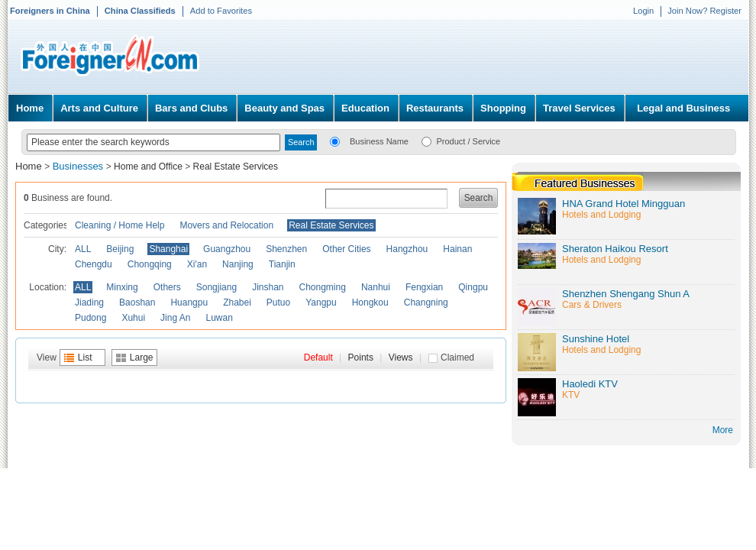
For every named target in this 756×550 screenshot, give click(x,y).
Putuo (278, 302)
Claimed (457, 357)
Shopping (503, 108)
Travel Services (579, 108)
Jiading (89, 302)
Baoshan (137, 302)
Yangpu (321, 302)
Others (167, 287)
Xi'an (197, 264)
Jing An (175, 318)
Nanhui (376, 287)
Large (142, 357)
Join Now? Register (704, 11)
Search (479, 198)
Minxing (122, 287)
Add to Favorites (221, 11)
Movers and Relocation (226, 225)
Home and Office (148, 167)
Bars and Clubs (191, 108)
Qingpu (473, 287)
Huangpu (189, 302)
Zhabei (237, 302)
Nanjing (238, 264)
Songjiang (216, 287)
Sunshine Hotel (596, 339)
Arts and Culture (99, 108)
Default (318, 357)
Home (30, 108)
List (85, 357)
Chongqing (150, 264)
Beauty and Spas (284, 108)
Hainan (457, 249)
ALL (83, 249)
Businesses (79, 166)
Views (401, 357)
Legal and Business (683, 108)
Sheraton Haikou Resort (615, 249)
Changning (426, 302)
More (723, 430)
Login (643, 11)
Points (361, 357)
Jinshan (268, 287)
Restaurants (435, 108)
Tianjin (282, 264)
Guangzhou (227, 249)
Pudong (90, 318)
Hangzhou (407, 249)
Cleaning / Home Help (120, 225)
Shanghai (168, 249)
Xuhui (133, 318)
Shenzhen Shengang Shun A (626, 294)
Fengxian (424, 287)
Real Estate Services (236, 167)
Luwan (219, 318)
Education (365, 108)
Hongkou (370, 302)
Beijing (120, 249)
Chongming (323, 287)
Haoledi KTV (590, 384)
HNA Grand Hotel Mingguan (624, 204)
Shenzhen (286, 249)
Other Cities (346, 249)
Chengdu (94, 264)
